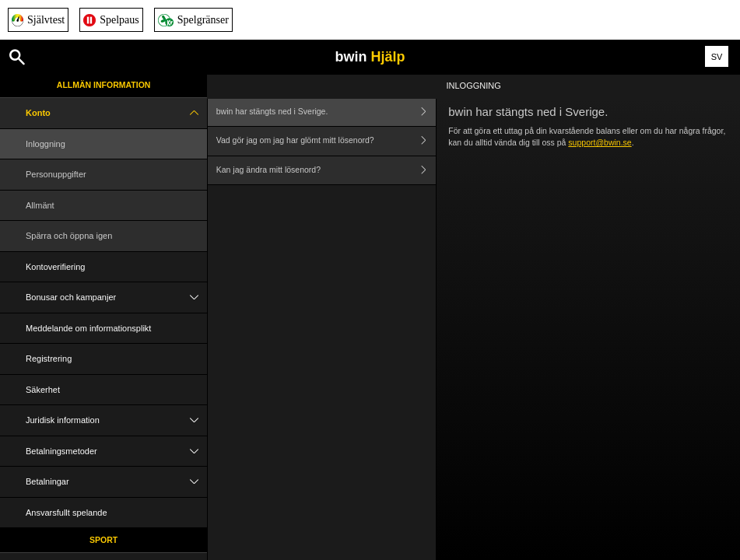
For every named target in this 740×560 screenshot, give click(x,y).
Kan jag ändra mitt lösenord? (326, 171)
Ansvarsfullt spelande (67, 513)
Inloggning (46, 144)
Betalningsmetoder (116, 451)
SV (717, 57)
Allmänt (40, 205)
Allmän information (104, 85)
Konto (116, 113)
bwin (370, 57)
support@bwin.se (600, 142)
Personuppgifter (56, 174)
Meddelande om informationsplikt (88, 328)
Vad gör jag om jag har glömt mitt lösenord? (326, 141)
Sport (103, 540)
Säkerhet (43, 390)
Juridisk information (116, 420)
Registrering (49, 359)
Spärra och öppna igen (69, 236)
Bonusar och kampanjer (116, 297)
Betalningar (116, 482)
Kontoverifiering (55, 267)
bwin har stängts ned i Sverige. (326, 112)
